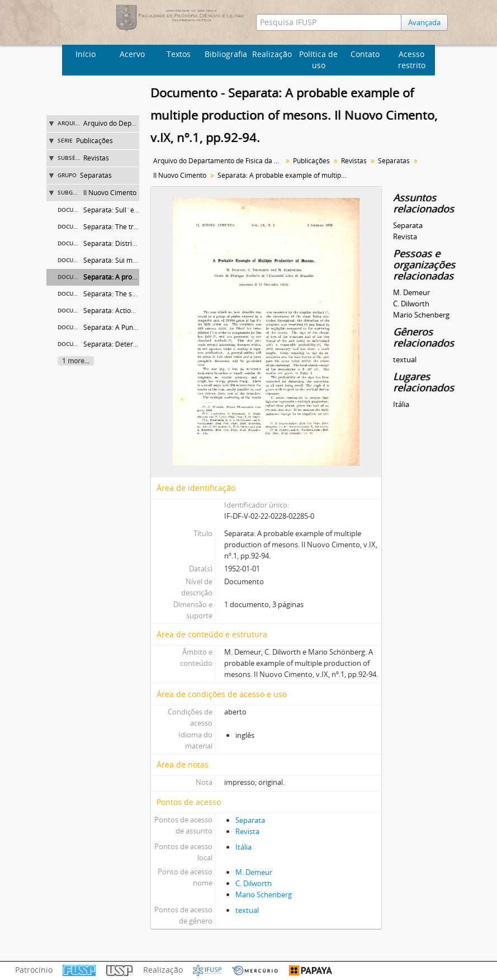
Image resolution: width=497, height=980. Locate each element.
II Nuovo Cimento (110, 193)
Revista (247, 831)
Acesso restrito (412, 60)
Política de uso (318, 60)
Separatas (96, 175)
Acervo (132, 54)
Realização (272, 54)
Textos (179, 54)
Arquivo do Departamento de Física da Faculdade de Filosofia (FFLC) (219, 161)
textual (247, 910)
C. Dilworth (254, 883)
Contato (365, 54)
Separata (250, 820)
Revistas (96, 158)
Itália (243, 847)
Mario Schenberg (264, 894)
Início (86, 54)
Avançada (424, 22)
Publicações (94, 141)
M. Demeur (254, 872)
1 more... (76, 361)
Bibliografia (226, 54)
